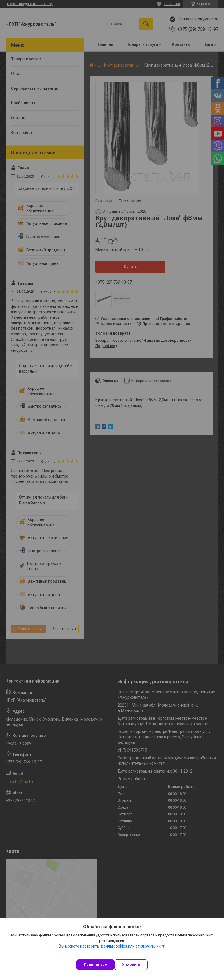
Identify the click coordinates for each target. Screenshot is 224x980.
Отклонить (131, 964)
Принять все (95, 964)
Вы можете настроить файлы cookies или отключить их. (110, 946)
